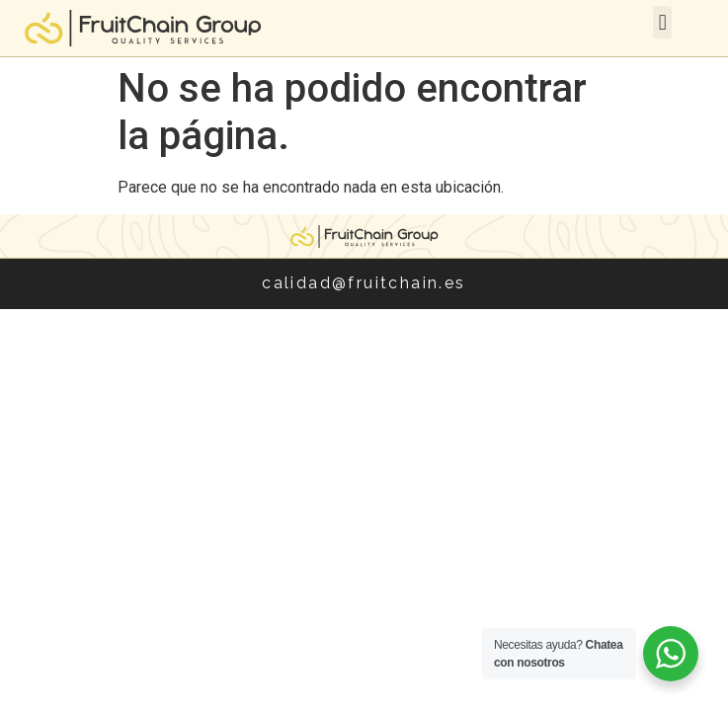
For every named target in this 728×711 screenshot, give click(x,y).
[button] (662, 22)
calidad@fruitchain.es (364, 284)
